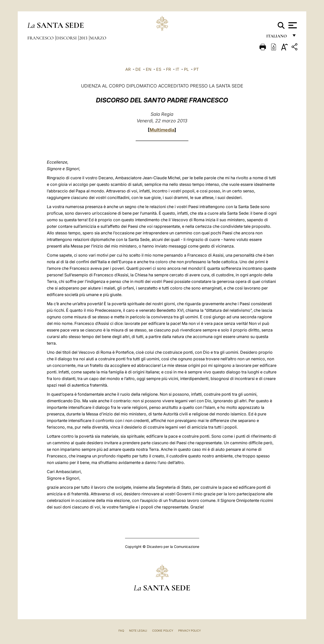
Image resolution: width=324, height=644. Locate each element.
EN (149, 69)
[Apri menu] (292, 25)
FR (168, 69)
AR (128, 69)
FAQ (121, 631)
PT (196, 69)
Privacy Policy (189, 631)
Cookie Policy (163, 631)
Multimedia (162, 130)
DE (138, 69)
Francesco (41, 38)
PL (186, 69)
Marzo (98, 38)
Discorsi (67, 38)
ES (159, 69)
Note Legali (138, 631)
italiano (278, 37)
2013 (84, 38)
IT (177, 69)
